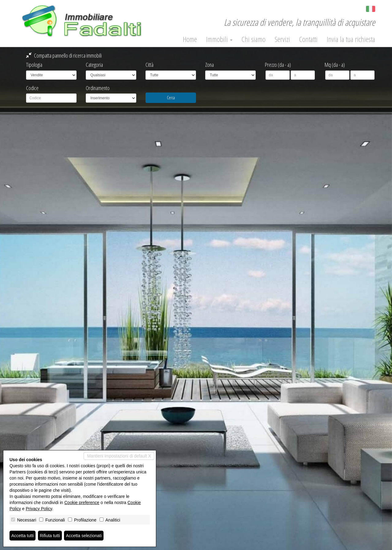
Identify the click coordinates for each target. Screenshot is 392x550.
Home (190, 39)
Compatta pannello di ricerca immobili (64, 55)
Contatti (308, 39)
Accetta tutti (23, 536)
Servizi (282, 39)
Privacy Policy (39, 509)
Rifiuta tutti (50, 536)
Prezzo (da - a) (278, 65)
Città (149, 65)
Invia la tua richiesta (351, 39)
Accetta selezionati (84, 536)
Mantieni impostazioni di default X (119, 456)
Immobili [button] (219, 39)
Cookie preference (82, 503)
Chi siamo (254, 39)
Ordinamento (98, 88)
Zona (209, 65)
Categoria (94, 65)
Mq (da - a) (335, 65)
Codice (32, 88)
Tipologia (34, 65)
